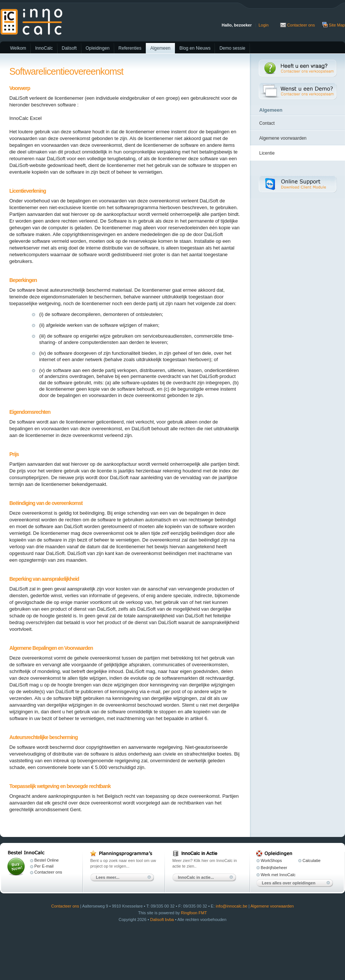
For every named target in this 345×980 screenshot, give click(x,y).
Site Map (337, 25)
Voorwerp (20, 88)
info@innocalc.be (232, 906)
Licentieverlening (28, 191)
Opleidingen (98, 48)
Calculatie (311, 860)
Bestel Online (46, 860)
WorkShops (271, 860)
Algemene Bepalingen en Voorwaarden (51, 648)
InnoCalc (44, 48)
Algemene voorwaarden (283, 138)
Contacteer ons (301, 25)
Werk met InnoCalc (278, 875)
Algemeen (160, 48)
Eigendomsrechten (30, 412)
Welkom (18, 48)
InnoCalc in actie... (196, 877)
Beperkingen (23, 280)
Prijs (14, 454)
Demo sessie (232, 48)
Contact (267, 123)
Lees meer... (108, 877)
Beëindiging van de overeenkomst (46, 503)
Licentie (267, 153)
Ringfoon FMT (194, 913)
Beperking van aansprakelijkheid (44, 579)
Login (264, 25)
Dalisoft (69, 48)
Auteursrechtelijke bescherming (43, 737)
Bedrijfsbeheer (274, 868)
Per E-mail (44, 866)
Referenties (130, 48)
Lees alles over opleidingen (289, 883)
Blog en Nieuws (195, 48)
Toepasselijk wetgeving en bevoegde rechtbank (60, 786)
